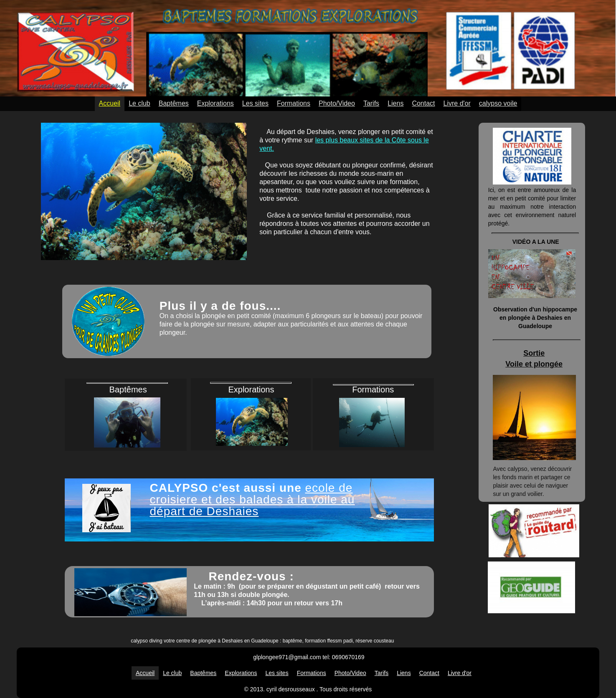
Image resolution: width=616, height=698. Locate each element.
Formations (294, 103)
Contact (423, 103)
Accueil (110, 103)
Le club (139, 103)
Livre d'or (457, 103)
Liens (395, 103)
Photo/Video (337, 103)
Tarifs (371, 103)
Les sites (255, 103)
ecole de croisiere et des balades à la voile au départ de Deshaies (252, 499)
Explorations (215, 103)
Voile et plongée (534, 364)
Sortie (534, 353)
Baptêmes (174, 103)
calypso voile (498, 103)
